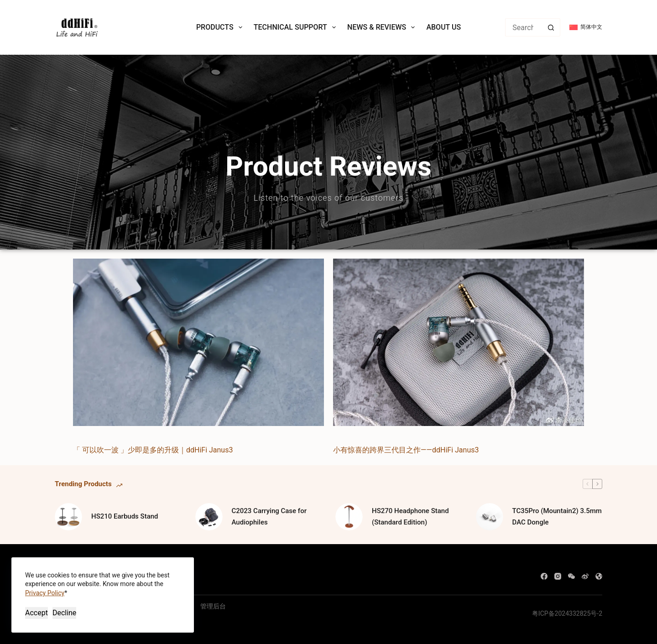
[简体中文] (586, 27)
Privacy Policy (45, 593)
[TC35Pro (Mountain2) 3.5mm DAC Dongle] (490, 517)
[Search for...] (524, 27)
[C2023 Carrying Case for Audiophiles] (209, 517)
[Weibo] (585, 576)
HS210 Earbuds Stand (125, 516)
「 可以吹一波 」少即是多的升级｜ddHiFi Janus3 (153, 450)
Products (221, 27)
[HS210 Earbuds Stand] (68, 517)
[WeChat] (571, 576)
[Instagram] (558, 576)
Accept (36, 613)
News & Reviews (383, 27)
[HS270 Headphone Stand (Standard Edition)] (349, 517)
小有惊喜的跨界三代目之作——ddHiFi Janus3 (406, 450)
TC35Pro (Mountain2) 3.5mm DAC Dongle (557, 517)
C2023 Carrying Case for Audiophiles (269, 517)
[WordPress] (599, 576)
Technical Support (297, 27)
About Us (443, 27)
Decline (64, 613)
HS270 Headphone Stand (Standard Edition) (410, 517)
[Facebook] (544, 576)
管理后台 (213, 606)
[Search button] (551, 27)
